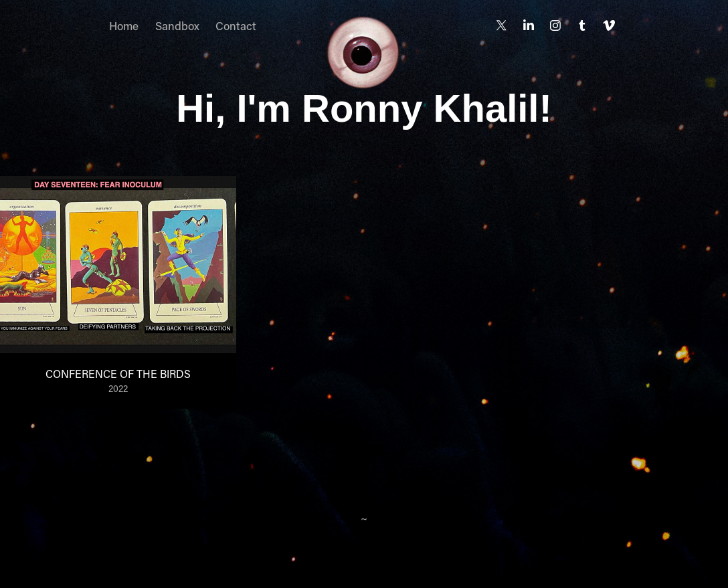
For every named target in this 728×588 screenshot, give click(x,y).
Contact (236, 25)
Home (124, 25)
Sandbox (177, 25)
